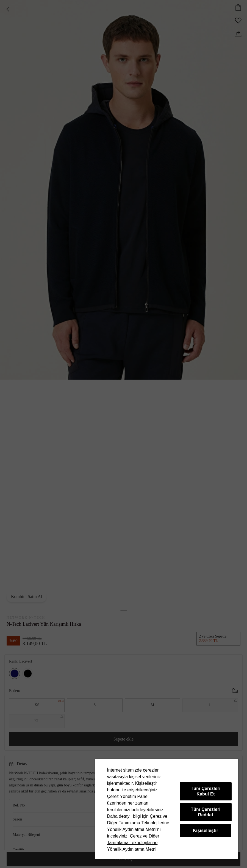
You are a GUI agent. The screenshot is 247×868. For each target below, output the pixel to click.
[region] (167, 809)
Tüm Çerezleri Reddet (206, 812)
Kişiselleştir (206, 831)
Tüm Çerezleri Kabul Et (206, 791)
